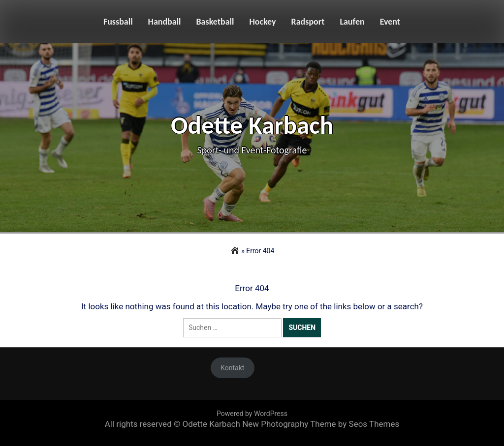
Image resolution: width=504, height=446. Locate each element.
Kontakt (232, 368)
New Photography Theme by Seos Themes (321, 424)
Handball (165, 22)
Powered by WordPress (252, 414)
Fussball (118, 22)
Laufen (352, 22)
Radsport (308, 22)
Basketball (215, 22)
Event (390, 22)
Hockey (262, 22)
